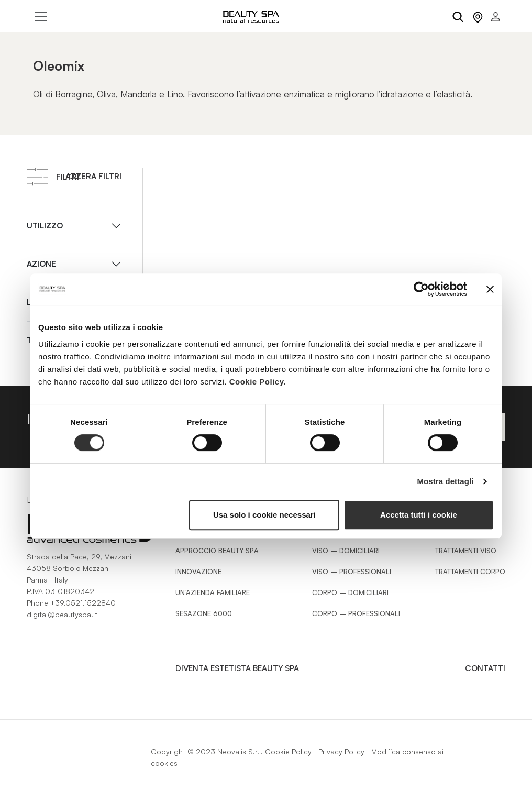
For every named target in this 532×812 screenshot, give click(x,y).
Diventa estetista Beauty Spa (237, 668)
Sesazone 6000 (204, 613)
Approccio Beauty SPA (217, 551)
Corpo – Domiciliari (350, 592)
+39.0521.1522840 (83, 603)
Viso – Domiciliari (346, 551)
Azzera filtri (93, 176)
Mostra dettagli (445, 481)
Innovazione (198, 572)
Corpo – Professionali (356, 613)
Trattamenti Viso (466, 551)
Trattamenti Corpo (470, 572)
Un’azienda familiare (213, 592)
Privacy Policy (341, 751)
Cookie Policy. (258, 382)
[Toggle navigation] (41, 16)
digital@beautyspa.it (62, 614)
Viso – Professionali (352, 572)
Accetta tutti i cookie (419, 515)
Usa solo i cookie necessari (264, 515)
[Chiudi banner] (490, 289)
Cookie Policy (288, 751)
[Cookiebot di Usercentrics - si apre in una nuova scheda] (421, 289)
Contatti (485, 668)
